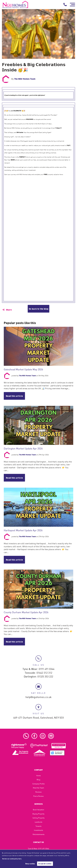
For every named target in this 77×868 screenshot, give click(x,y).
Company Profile (38, 784)
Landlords (38, 822)
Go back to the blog (39, 309)
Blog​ (38, 780)
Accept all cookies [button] (45, 864)
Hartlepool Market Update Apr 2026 (23, 530)
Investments (38, 830)
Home (38, 776)
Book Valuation (38, 810)
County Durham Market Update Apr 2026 (26, 612)
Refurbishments (38, 834)
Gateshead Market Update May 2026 (23, 369)
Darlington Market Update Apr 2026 (23, 448)
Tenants (38, 826)
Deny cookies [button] (30, 864)
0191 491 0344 (47, 669)
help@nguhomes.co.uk (38, 697)
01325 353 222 (45, 677)
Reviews (38, 792)
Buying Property (38, 814)
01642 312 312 (44, 673)
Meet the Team (38, 788)
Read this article (14, 396)
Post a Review (38, 796)
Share (7, 310)
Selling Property (38, 818)
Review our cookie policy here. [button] (12, 859)
